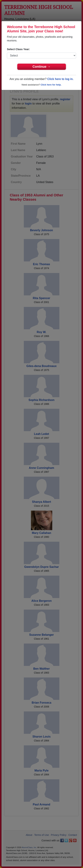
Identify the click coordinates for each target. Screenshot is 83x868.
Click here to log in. (60, 79)
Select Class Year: (18, 49)
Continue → (41, 67)
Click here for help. (51, 85)
